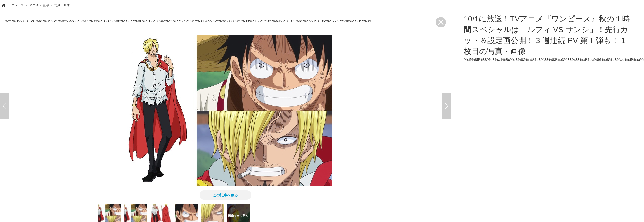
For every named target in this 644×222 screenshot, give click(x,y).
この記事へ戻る (225, 195)
